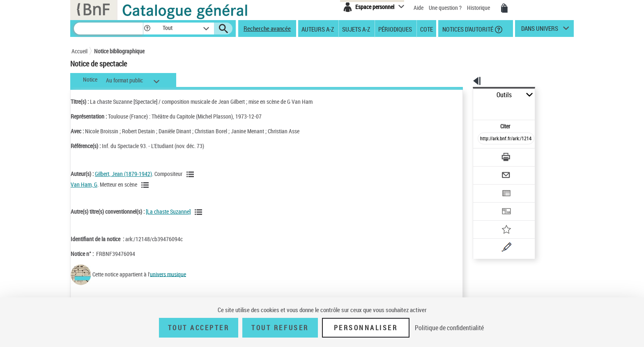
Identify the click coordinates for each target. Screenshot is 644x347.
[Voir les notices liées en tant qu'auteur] (191, 174)
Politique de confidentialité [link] (449, 328)
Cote (427, 29)
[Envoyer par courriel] (483, 155)
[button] (147, 29)
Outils (464, 95)
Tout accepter (199, 328)
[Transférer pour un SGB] (486, 187)
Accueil (79, 51)
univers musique (168, 274)
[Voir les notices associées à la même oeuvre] (200, 212)
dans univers (540, 30)
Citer (470, 108)
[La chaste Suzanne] (168, 211)
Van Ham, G (84, 184)
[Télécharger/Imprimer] (484, 139)
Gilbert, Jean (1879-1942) (123, 174)
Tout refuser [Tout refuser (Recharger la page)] (280, 328)
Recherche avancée (267, 28)
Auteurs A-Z (318, 29)
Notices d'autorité (467, 29)
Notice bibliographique (119, 51)
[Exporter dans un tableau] (489, 171)
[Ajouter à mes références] (488, 203)
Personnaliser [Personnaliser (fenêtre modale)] (366, 328)
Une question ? (445, 8)
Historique (479, 8)
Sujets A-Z (356, 29)
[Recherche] (108, 29)
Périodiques (395, 29)
